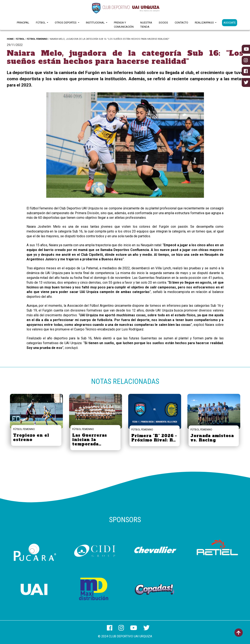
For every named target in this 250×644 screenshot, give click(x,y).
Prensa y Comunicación (124, 25)
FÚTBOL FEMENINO (37, 39)
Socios (163, 23)
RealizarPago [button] (205, 23)
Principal (23, 23)
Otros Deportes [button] (66, 23)
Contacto (181, 23)
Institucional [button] (96, 23)
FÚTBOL (20, 39)
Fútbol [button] (41, 23)
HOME (10, 39)
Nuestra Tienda (146, 25)
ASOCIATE (230, 23)
